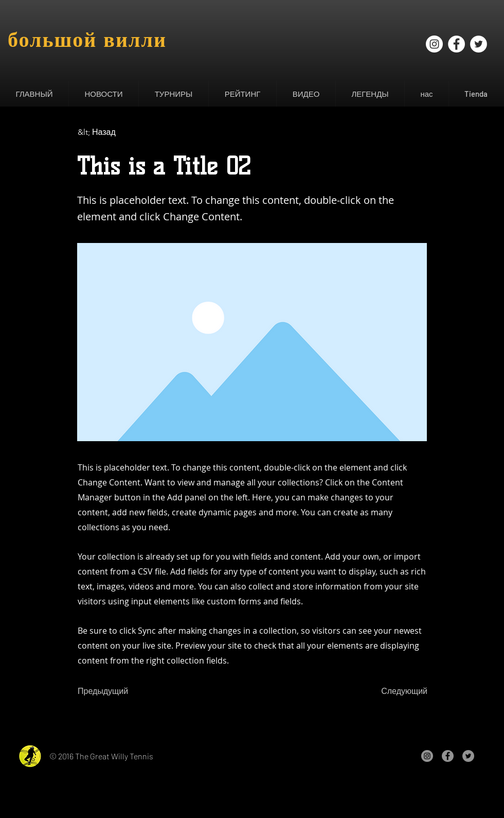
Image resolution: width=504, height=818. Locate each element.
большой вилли (87, 40)
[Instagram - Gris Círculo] (427, 756)
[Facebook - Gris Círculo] (448, 756)
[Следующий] (402, 692)
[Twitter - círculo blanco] (479, 44)
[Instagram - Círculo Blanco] (434, 44)
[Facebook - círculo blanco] (456, 44)
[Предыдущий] (112, 692)
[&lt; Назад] (112, 132)
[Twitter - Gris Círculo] (468, 756)
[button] (103, 94)
